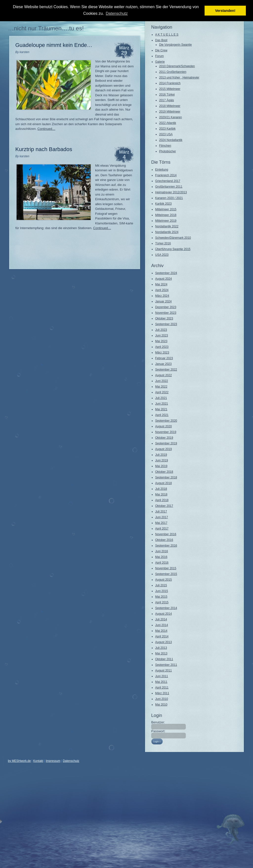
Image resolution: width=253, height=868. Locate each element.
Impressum (53, 761)
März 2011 (162, 693)
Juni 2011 (162, 676)
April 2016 (162, 563)
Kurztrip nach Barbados (44, 149)
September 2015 (166, 574)
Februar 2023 (164, 358)
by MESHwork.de (19, 761)
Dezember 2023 (166, 307)
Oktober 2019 (164, 438)
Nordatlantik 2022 (167, 226)
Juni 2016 (162, 551)
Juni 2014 (162, 625)
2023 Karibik (167, 129)
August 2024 (163, 279)
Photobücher (168, 151)
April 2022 (162, 392)
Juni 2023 (162, 335)
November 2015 (166, 568)
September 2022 (166, 370)
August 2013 (163, 642)
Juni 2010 (162, 699)
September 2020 (166, 421)
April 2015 (162, 602)
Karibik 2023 (163, 204)
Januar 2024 (163, 301)
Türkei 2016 (163, 243)
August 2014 (163, 614)
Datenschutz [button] (117, 13)
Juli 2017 (161, 512)
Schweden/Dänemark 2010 (173, 238)
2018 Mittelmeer (170, 106)
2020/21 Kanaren (170, 117)
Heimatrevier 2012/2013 (171, 192)
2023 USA (166, 134)
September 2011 (166, 665)
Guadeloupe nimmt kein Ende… (54, 45)
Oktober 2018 (164, 472)
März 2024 (162, 296)
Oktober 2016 (164, 540)
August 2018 (163, 483)
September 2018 (166, 477)
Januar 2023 (163, 364)
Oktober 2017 (164, 506)
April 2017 (162, 529)
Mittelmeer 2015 (166, 209)
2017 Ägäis (167, 100)
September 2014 (166, 608)
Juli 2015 (161, 585)
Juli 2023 (161, 330)
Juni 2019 (162, 460)
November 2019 (166, 432)
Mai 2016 (161, 557)
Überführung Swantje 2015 (173, 249)
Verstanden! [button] (225, 11)
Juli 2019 (161, 455)
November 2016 (166, 534)
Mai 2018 (161, 494)
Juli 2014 (161, 619)
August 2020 (163, 426)
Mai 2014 (161, 631)
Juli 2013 (161, 648)
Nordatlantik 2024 (167, 232)
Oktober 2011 (164, 659)
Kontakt (38, 761)
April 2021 (162, 415)
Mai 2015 (161, 597)
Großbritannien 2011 (169, 187)
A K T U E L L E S (167, 35)
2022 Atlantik (168, 123)
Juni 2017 (162, 517)
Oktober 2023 (164, 318)
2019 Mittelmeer (170, 112)
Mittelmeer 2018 (166, 215)
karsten (24, 52)
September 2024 (166, 273)
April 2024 (162, 290)
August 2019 (163, 449)
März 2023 (162, 353)
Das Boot (161, 40)
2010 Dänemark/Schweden (177, 66)
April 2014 (162, 636)
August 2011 (163, 671)
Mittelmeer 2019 (166, 221)
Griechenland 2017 (168, 181)
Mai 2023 (161, 341)
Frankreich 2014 (166, 175)
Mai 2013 (161, 653)
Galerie (160, 62)
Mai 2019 (161, 466)
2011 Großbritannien (173, 72)
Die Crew (161, 50)
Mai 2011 (161, 682)
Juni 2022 (162, 381)
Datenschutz (71, 761)
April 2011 (162, 688)
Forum (159, 56)
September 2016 (166, 546)
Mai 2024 (161, 284)
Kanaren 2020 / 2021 (169, 198)
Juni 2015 (162, 591)
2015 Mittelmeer (170, 89)
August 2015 (163, 580)
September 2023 (166, 324)
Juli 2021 (161, 398)
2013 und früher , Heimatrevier (179, 78)
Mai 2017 (161, 523)
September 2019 (166, 443)
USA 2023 (162, 255)
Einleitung (162, 170)
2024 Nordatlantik (171, 140)
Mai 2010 (161, 705)
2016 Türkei (167, 95)
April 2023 (162, 347)
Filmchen (165, 146)
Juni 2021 (162, 404)
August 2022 (163, 375)
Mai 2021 (161, 409)
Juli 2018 (161, 489)
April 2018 (162, 500)
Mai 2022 (161, 387)
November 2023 (166, 313)
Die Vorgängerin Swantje (175, 45)
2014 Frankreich (170, 83)
